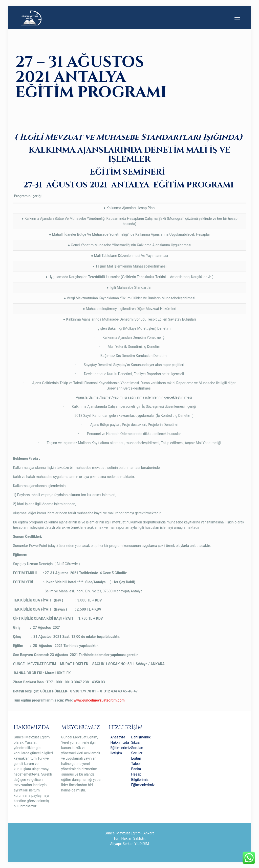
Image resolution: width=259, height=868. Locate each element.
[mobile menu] (237, 18)
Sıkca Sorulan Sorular (137, 748)
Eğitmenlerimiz (143, 785)
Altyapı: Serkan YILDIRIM (129, 844)
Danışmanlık (141, 737)
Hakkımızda (120, 742)
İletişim (116, 753)
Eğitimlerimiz (121, 748)
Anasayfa (118, 737)
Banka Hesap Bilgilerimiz (140, 774)
